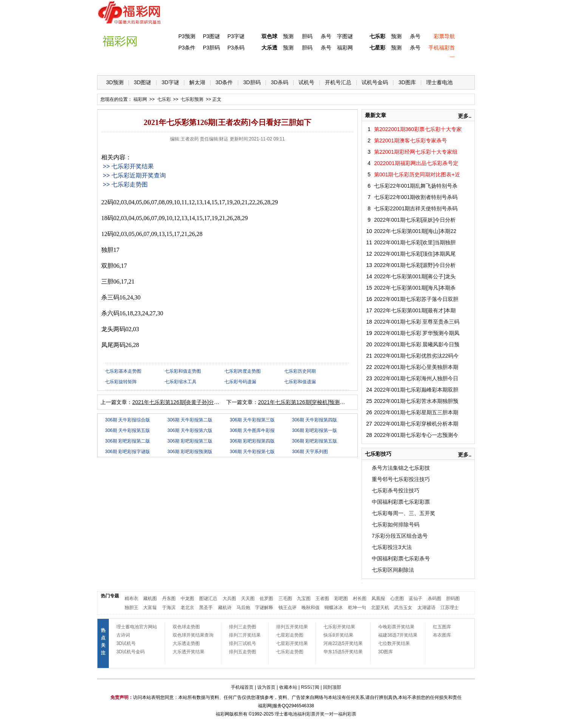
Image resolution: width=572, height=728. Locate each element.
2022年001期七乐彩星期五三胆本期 (416, 412)
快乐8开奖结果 (338, 635)
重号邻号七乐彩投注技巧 (401, 479)
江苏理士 (450, 608)
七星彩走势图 (290, 635)
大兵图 (229, 598)
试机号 (306, 82)
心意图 (397, 598)
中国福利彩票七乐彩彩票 (401, 502)
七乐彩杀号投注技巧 (396, 490)
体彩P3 (175, 64)
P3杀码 (236, 48)
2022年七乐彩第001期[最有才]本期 (415, 310)
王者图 (322, 598)
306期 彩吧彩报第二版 (128, 441)
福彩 (220, 714)
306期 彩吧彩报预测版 (190, 452)
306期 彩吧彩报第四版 (252, 441)
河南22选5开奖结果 (343, 643)
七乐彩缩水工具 (181, 382)
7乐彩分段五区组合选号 (400, 536)
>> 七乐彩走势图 (125, 184)
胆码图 (453, 598)
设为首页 (266, 687)
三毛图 (285, 598)
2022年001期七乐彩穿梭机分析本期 (416, 424)
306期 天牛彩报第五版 (128, 430)
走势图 (422, 64)
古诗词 (123, 635)
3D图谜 (142, 82)
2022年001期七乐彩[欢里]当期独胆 (415, 242)
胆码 (307, 36)
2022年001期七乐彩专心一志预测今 (416, 435)
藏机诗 (225, 608)
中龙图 (187, 598)
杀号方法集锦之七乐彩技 (401, 468)
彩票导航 (444, 36)
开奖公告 (453, 64)
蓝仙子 (416, 598)
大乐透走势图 (186, 643)
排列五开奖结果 (292, 627)
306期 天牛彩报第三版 (252, 420)
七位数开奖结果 (394, 643)
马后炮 (243, 608)
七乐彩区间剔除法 (393, 570)
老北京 (187, 608)
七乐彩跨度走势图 (243, 371)
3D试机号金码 (131, 652)
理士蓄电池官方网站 (137, 627)
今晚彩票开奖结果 (396, 627)
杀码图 (434, 598)
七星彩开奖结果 (292, 643)
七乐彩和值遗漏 (300, 382)
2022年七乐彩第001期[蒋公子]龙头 (415, 276)
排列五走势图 (243, 652)
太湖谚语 (427, 608)
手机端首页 (242, 687)
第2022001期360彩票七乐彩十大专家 (418, 129)
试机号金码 (375, 82)
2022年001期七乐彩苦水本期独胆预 (416, 401)
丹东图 (169, 598)
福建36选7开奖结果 (398, 635)
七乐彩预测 (192, 99)
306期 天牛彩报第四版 (315, 420)
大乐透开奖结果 (189, 652)
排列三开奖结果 (245, 635)
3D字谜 (170, 82)
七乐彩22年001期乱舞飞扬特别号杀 (416, 186)
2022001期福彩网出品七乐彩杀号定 (416, 163)
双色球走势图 (186, 627)
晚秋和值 (311, 608)
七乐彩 (377, 36)
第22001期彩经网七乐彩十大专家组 (416, 152)
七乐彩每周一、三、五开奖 (403, 513)
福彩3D (144, 64)
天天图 (248, 598)
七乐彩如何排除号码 (396, 524)
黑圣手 (206, 608)
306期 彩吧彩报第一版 (315, 430)
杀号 (326, 36)
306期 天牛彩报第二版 (190, 420)
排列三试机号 (243, 643)
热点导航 (391, 64)
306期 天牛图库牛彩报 (252, 430)
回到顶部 (332, 687)
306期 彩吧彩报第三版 (190, 441)
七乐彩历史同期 (300, 371)
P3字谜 (236, 36)
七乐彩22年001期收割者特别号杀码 (416, 197)
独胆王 (131, 608)
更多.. (465, 116)
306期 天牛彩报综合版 (128, 420)
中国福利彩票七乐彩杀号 (401, 558)
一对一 (331, 714)
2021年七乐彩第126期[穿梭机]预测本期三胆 (309, 402)
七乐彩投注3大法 (392, 547)
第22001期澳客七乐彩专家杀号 (410, 140)
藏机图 (150, 598)
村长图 (360, 598)
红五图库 (442, 627)
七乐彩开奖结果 (339, 627)
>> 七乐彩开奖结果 (128, 166)
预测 (288, 36)
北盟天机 (380, 608)
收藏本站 (288, 687)
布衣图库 (442, 635)
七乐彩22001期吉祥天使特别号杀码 (416, 208)
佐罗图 (266, 598)
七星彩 (377, 48)
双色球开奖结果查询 (193, 635)
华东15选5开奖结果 (343, 652)
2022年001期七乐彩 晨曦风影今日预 (417, 344)
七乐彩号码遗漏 (240, 382)
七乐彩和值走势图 (183, 371)
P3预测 (187, 36)
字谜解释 (264, 608)
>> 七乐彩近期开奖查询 (134, 175)
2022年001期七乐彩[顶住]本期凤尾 (415, 254)
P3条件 (187, 48)
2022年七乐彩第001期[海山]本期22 (415, 231)
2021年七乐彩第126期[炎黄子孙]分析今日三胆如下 (192, 402)
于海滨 (169, 608)
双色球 (269, 36)
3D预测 (115, 82)
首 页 (113, 64)
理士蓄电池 (439, 82)
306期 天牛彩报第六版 (190, 430)
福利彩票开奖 (311, 714)
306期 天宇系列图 (310, 452)
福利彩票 (347, 714)
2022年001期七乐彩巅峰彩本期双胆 (416, 390)
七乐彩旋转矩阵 (121, 382)
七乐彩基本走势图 (123, 371)
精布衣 (131, 598)
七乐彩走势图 (290, 652)
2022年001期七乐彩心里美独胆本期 (416, 367)
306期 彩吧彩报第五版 (315, 441)
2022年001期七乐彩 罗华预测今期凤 (417, 333)
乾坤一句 (357, 608)
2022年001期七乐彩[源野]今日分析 (415, 265)
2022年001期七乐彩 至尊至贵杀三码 (417, 322)
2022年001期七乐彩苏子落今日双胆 (416, 299)
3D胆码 (252, 82)
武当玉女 (403, 608)
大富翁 (150, 608)
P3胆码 (211, 48)
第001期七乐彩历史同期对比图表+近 (417, 174)
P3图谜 (211, 36)
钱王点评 (288, 608)
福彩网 (345, 48)
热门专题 (110, 596)
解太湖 (197, 82)
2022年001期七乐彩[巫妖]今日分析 (415, 220)
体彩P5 (268, 64)
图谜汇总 (208, 598)
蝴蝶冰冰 (334, 608)
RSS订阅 (310, 687)
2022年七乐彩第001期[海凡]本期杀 (415, 288)
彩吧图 (341, 598)
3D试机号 (126, 643)
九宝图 (304, 598)
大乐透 (269, 48)
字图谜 (345, 36)
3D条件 (224, 82)
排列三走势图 (243, 627)
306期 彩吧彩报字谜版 (128, 452)
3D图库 (407, 82)
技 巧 (360, 64)
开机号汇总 (338, 82)
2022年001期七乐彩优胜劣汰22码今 (416, 356)
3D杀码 (280, 82)
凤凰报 (378, 598)
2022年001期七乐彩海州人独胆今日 (416, 378)
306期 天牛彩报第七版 (252, 452)
